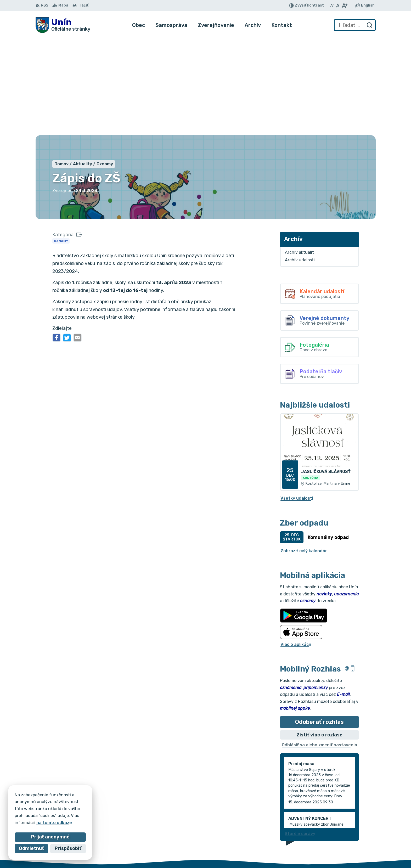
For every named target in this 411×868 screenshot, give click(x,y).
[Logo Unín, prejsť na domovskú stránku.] (63, 25)
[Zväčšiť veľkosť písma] (344, 5)
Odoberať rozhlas (319, 624)
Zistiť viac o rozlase (319, 637)
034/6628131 (357, 836)
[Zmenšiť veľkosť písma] (332, 5)
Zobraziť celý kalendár (304, 453)
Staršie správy (300, 735)
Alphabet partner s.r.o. (113, 804)
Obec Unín (80, 808)
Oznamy (61, 143)
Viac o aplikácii (296, 546)
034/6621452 (357, 830)
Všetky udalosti (297, 400)
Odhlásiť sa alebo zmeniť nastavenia (319, 647)
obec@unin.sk (357, 842)
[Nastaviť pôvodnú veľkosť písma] (338, 5)
